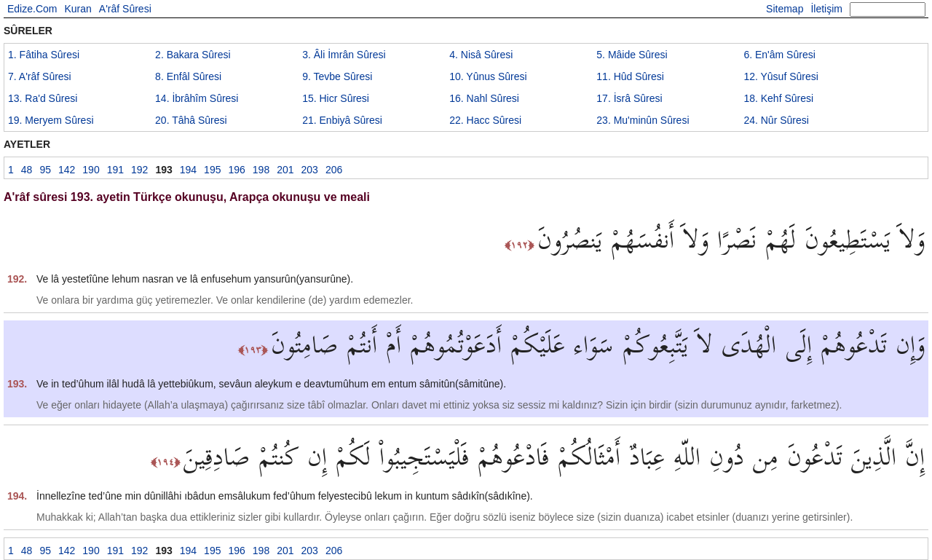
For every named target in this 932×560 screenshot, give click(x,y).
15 (336, 98)
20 (191, 120)
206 (334, 170)
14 (197, 98)
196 (236, 170)
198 (261, 170)
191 (115, 170)
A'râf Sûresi (125, 9)
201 (285, 170)
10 (488, 76)
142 (67, 170)
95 (45, 170)
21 (342, 120)
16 (484, 98)
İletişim (826, 9)
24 (776, 120)
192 (139, 170)
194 (188, 170)
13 (43, 98)
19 (51, 120)
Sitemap (785, 9)
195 (212, 170)
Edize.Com (32, 9)
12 (781, 76)
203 (310, 170)
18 (778, 98)
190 (91, 170)
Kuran (78, 9)
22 (485, 120)
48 (27, 170)
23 (643, 120)
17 (629, 98)
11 (630, 76)
